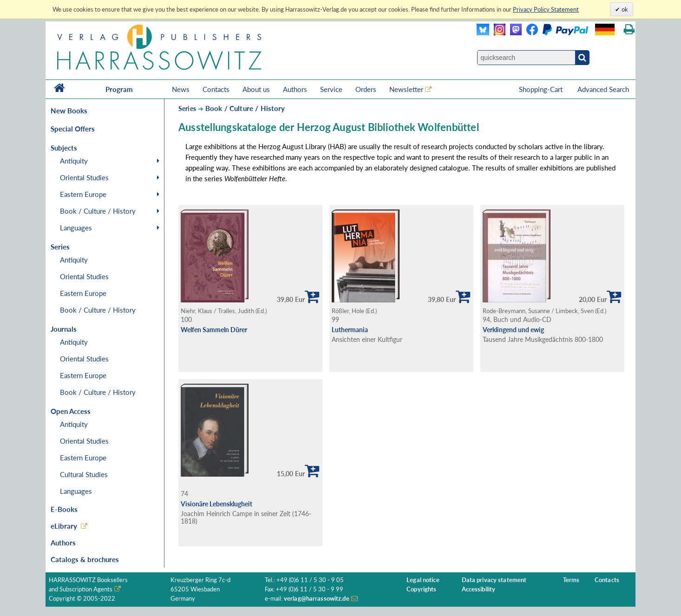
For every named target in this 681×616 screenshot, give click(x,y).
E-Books (64, 509)
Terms (571, 580)
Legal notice (423, 580)
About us (256, 89)
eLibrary (64, 526)
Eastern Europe (83, 194)
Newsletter (406, 89)
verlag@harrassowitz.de (317, 599)
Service (331, 89)
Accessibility (479, 589)
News (181, 89)
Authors (295, 89)
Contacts (216, 89)
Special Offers (73, 129)
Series (187, 108)
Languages (76, 228)
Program (119, 89)
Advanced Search (603, 89)
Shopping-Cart (542, 89)
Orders (366, 89)
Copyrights (421, 589)
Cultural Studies (84, 474)
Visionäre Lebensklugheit (216, 504)
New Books (69, 111)
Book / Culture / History (98, 211)
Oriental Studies (84, 177)
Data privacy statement (494, 580)
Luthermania (350, 330)
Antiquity (74, 161)
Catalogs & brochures (85, 559)
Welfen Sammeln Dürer (214, 330)
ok (624, 9)
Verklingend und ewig (513, 330)
